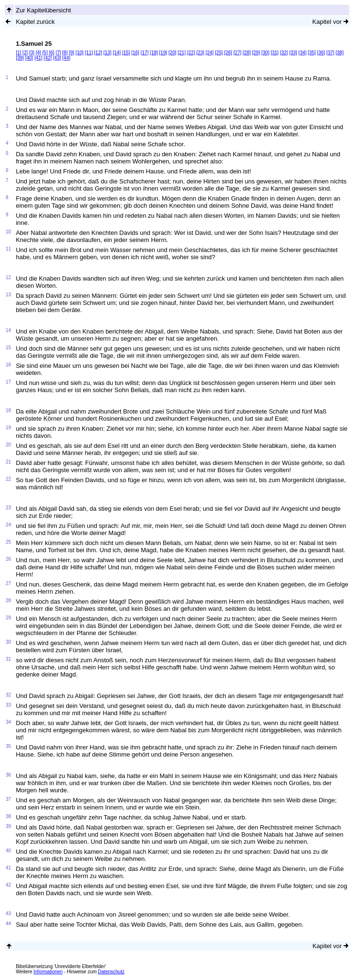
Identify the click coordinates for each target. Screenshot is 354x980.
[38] (339, 53)
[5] (45, 53)
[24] (210, 53)
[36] (321, 53)
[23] (200, 53)
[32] (284, 53)
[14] (117, 53)
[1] (18, 53)
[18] (154, 53)
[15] (126, 53)
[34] (303, 53)
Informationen (48, 972)
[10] (79, 53)
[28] (247, 53)
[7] (58, 53)
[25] (219, 53)
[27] (237, 53)
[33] (293, 53)
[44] (67, 58)
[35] (312, 53)
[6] (52, 53)
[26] (228, 53)
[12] (98, 53)
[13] (108, 53)
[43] (57, 58)
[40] (29, 58)
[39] (20, 58)
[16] (135, 53)
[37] (330, 53)
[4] (38, 53)
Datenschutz (111, 972)
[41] (38, 58)
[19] (163, 53)
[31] (275, 53)
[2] (25, 53)
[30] (265, 53)
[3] (32, 53)
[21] (182, 53)
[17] (145, 53)
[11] (89, 53)
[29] (256, 53)
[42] (48, 58)
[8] (65, 53)
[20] (172, 53)
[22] (191, 53)
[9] (71, 53)
